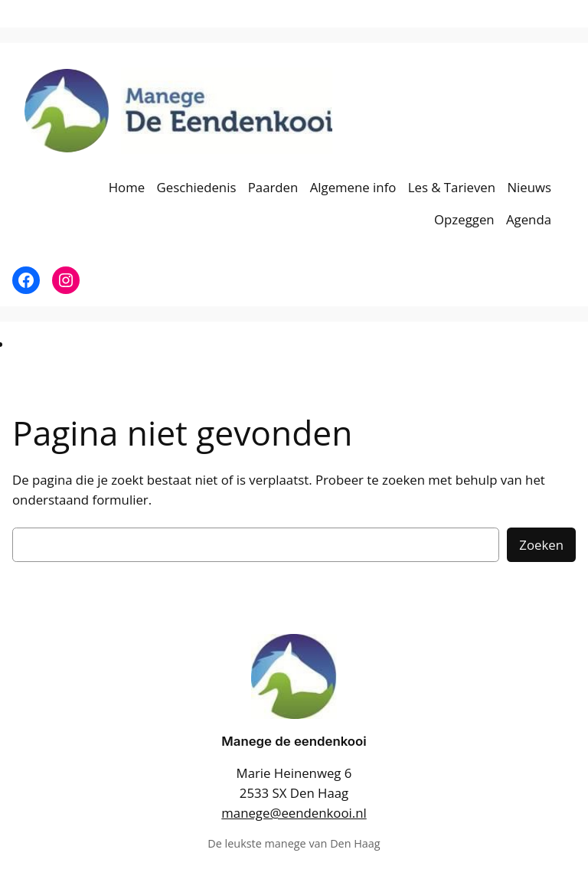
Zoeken (541, 545)
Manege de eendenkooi (294, 741)
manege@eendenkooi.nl (294, 813)
